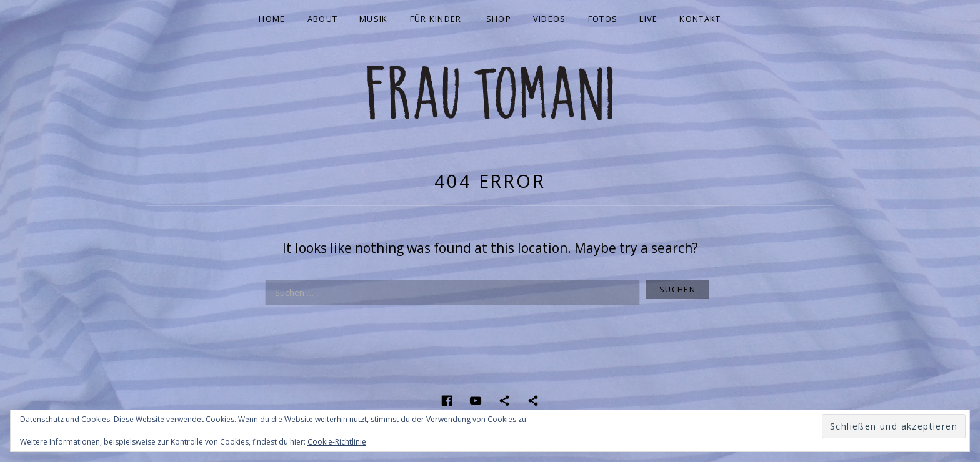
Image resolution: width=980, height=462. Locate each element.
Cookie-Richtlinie (337, 442)
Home (272, 19)
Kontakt (700, 19)
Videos (550, 19)
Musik (374, 19)
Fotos (603, 19)
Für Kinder (436, 19)
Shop (499, 19)
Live (648, 19)
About (323, 19)
